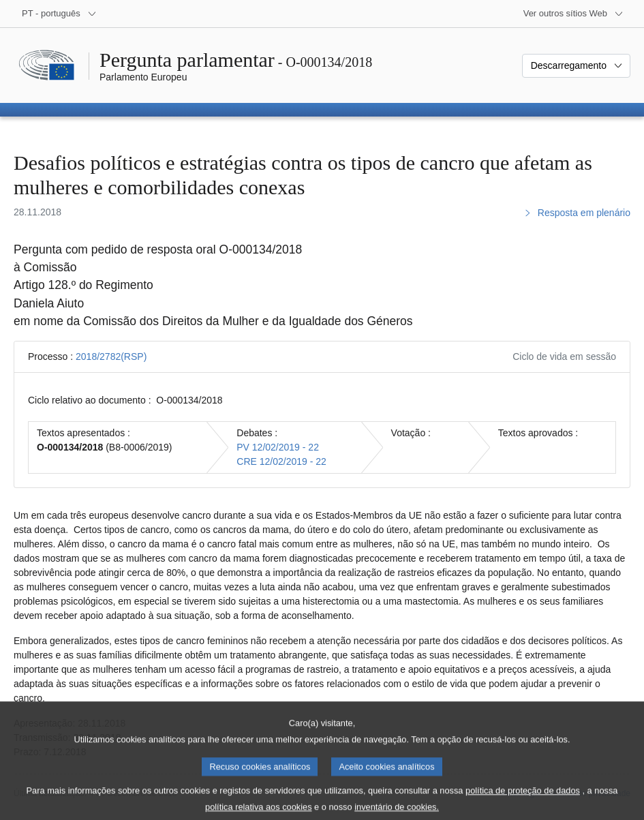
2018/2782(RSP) (111, 356)
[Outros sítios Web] (573, 14)
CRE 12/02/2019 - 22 (281, 461)
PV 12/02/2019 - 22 (278, 447)
